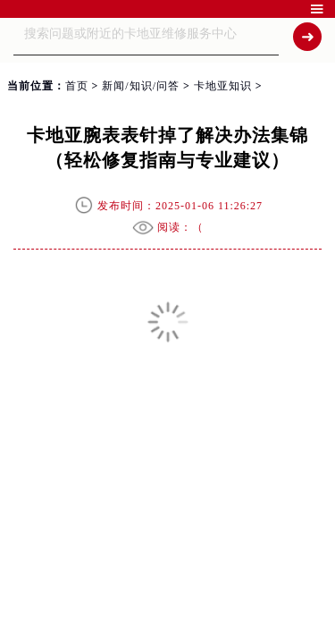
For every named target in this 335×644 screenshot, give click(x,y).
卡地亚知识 (223, 86)
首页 (77, 86)
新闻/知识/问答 (141, 86)
